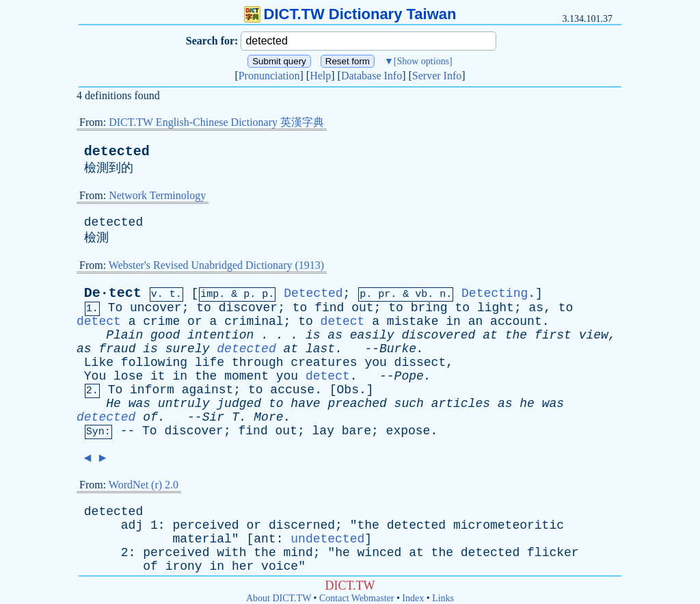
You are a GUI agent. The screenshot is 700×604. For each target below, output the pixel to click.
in (453, 321)
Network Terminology (157, 195)
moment (246, 376)
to (204, 308)
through (258, 363)
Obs (348, 390)
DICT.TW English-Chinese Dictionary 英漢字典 (216, 122)
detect (99, 321)
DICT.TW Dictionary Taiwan (350, 14)
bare (356, 431)
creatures (324, 363)
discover (248, 308)
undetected (327, 539)
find (329, 308)
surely (188, 349)
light (496, 308)
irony (184, 566)
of (150, 417)
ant (265, 539)
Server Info (437, 76)
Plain (124, 335)
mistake (413, 321)
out (362, 308)
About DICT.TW (279, 598)
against (208, 390)
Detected (313, 293)
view (594, 335)
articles (461, 404)
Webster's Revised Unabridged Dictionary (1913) (216, 265)
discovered (438, 335)
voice (280, 566)
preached (357, 404)
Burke (398, 349)
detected (117, 152)
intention (220, 335)
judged (239, 404)
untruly (184, 404)
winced (380, 553)
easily (372, 335)
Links (443, 598)
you (375, 363)
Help (320, 76)
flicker (553, 553)
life (210, 363)
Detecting (495, 293)
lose (128, 376)
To (116, 308)
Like (99, 363)
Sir (213, 417)
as (537, 308)
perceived (205, 525)
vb (421, 294)
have (305, 404)
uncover (156, 308)
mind (298, 553)
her (243, 566)
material (202, 539)
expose (408, 431)
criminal (254, 321)
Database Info (372, 76)
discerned (302, 525)
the (516, 335)
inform (152, 390)
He (113, 404)
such (409, 404)
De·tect (113, 293)
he (527, 404)
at (490, 335)
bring (429, 308)
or (195, 321)
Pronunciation (269, 76)
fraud (117, 349)
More (268, 417)
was (139, 404)
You (95, 376)
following (154, 363)
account (516, 321)
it (158, 376)
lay (323, 431)
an (476, 321)
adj (132, 525)
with (231, 553)
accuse (292, 390)
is (313, 335)
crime (161, 321)
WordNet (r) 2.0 (144, 485)
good (165, 335)
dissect (420, 363)
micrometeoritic (509, 525)
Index (413, 598)
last (320, 349)
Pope (409, 376)
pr (384, 294)
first (553, 335)
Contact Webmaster (356, 598)
